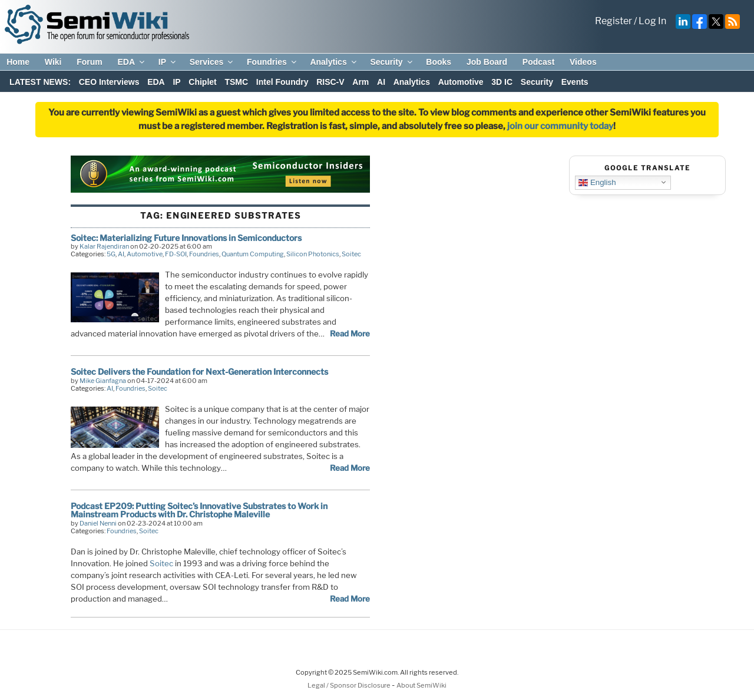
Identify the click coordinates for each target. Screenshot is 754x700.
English (597, 182)
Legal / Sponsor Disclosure (350, 685)
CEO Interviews (109, 82)
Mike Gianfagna (103, 381)
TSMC (236, 82)
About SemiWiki (421, 685)
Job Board (487, 62)
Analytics (334, 62)
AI (381, 82)
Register (614, 21)
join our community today (560, 126)
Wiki (53, 62)
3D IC (502, 82)
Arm (361, 82)
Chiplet (202, 82)
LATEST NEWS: (40, 82)
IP (168, 62)
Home (18, 62)
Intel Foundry (282, 82)
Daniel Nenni (98, 523)
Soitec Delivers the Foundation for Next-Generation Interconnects (199, 372)
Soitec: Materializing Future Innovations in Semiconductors (186, 238)
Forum (90, 62)
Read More (350, 334)
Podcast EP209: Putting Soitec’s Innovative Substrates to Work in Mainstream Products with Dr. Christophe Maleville (199, 510)
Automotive (461, 82)
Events (575, 82)
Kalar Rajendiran (104, 246)
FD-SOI (176, 254)
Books (439, 62)
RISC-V (330, 82)
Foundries (272, 62)
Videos (583, 62)
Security (392, 62)
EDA (132, 62)
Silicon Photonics (313, 254)
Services (212, 62)
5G (111, 254)
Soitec (351, 254)
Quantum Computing (253, 254)
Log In (652, 21)
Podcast (538, 62)
